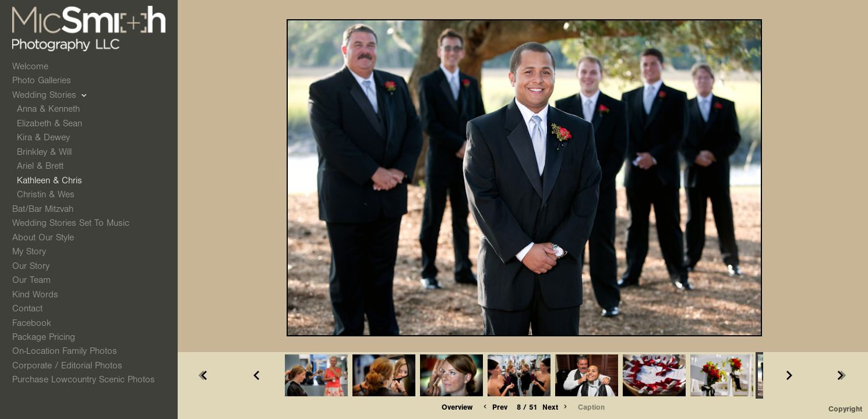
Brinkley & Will (44, 152)
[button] (457, 408)
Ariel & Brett (40, 166)
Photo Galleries (48, 80)
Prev (494, 407)
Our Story (31, 266)
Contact (27, 308)
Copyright (845, 409)
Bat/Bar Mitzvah (49, 209)
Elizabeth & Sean (50, 123)
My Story (29, 251)
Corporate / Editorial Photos (67, 365)
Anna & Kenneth (48, 109)
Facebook (32, 323)
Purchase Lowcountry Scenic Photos (84, 379)
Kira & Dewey (43, 137)
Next (556, 407)
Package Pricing (44, 337)
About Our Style (43, 237)
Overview (457, 407)
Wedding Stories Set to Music (71, 223)
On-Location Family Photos (65, 351)
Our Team (31, 280)
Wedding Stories (50, 95)
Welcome (30, 66)
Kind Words (35, 294)
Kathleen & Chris (50, 180)
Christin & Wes (46, 194)
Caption (591, 407)
